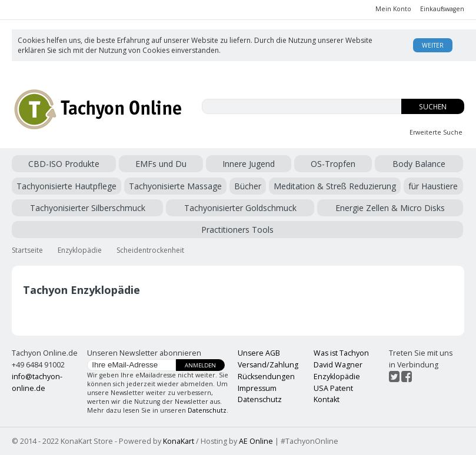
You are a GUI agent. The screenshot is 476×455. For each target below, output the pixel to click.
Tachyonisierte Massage (175, 186)
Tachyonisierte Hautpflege (66, 186)
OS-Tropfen (333, 164)
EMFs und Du (161, 164)
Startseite (27, 250)
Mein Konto (393, 9)
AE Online (256, 441)
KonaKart (179, 441)
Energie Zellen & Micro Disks (390, 208)
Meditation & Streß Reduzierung (335, 186)
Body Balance (419, 164)
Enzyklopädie (80, 250)
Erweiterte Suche (436, 132)
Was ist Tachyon (341, 353)
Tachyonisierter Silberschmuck (88, 208)
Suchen (433, 107)
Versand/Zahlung (268, 365)
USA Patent (333, 388)
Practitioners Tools (237, 230)
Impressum (257, 388)
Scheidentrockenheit (150, 250)
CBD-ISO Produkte (64, 164)
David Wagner (338, 365)
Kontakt (327, 399)
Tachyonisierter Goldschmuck (240, 208)
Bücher (248, 186)
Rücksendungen (266, 377)
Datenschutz (207, 410)
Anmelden (200, 365)
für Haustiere (433, 186)
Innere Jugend (249, 164)
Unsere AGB (259, 353)
